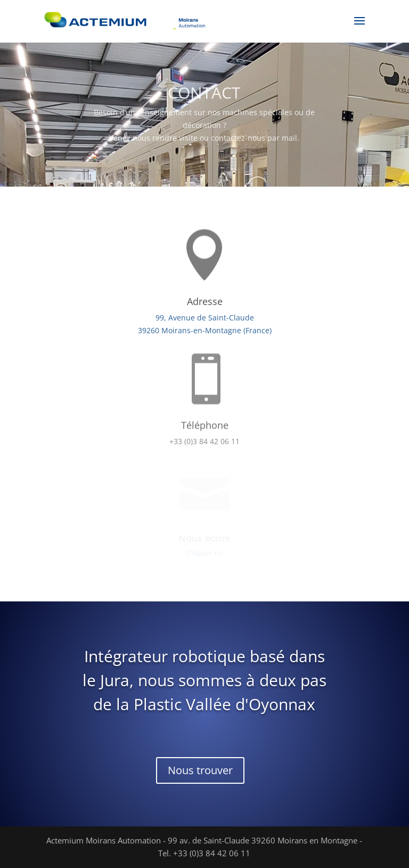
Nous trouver (200, 770)
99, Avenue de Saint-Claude (205, 318)
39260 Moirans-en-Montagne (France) (204, 330)
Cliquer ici (204, 553)
